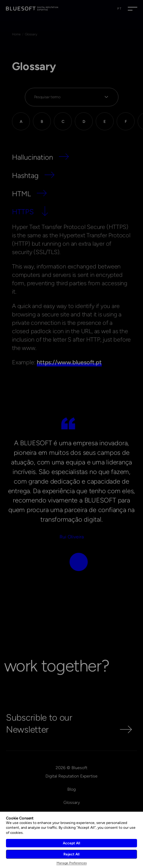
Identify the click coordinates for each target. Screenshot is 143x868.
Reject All (71, 854)
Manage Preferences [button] (72, 863)
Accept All (71, 843)
